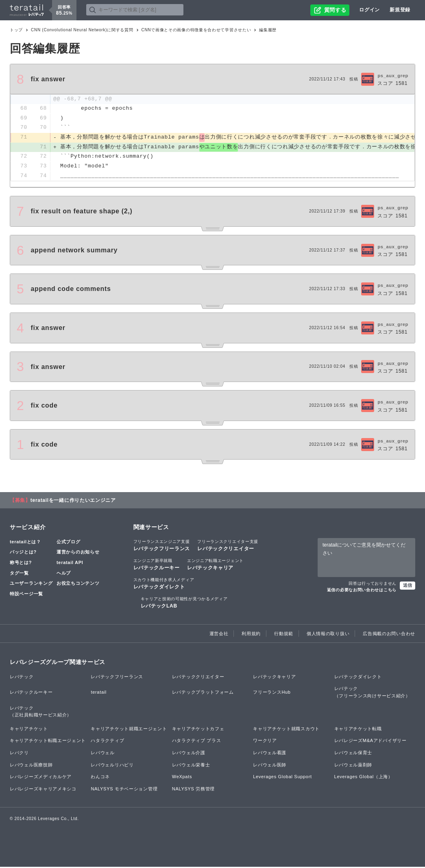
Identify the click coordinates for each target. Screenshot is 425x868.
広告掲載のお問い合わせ (389, 634)
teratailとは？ (25, 542)
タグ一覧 (19, 574)
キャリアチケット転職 (358, 729)
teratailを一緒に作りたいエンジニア (73, 501)
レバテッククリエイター (228, 546)
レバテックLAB (184, 603)
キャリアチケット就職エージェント (129, 729)
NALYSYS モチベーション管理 (124, 790)
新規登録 (400, 10)
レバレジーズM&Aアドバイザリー (371, 742)
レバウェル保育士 (353, 753)
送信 (408, 586)
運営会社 (219, 634)
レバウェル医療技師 (31, 766)
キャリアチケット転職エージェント (48, 742)
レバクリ (19, 753)
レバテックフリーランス (162, 546)
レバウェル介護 (189, 753)
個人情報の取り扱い (328, 634)
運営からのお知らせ (78, 553)
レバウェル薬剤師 (353, 766)
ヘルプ (64, 574)
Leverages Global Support (282, 777)
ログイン (369, 10)
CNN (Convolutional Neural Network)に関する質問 (82, 30)
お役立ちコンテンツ (78, 584)
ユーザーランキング (31, 584)
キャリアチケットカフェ (198, 729)
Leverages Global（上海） (364, 777)
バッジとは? (23, 553)
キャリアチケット (29, 729)
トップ (16, 30)
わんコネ (100, 777)
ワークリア (265, 742)
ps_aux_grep (393, 76)
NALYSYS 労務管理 (193, 790)
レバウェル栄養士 (191, 766)
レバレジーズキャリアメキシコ (43, 790)
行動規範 (284, 634)
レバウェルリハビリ (112, 766)
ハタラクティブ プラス (197, 742)
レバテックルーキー (157, 565)
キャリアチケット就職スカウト (286, 729)
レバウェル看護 (270, 753)
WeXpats (182, 777)
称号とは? (21, 563)
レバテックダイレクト (164, 584)
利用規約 (251, 634)
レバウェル (103, 753)
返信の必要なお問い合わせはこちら (362, 591)
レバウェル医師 (270, 766)
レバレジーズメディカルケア (41, 777)
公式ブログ (69, 542)
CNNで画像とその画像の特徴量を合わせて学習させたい (196, 30)
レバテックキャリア (215, 565)
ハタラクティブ (107, 742)
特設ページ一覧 (26, 595)
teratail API (70, 563)
